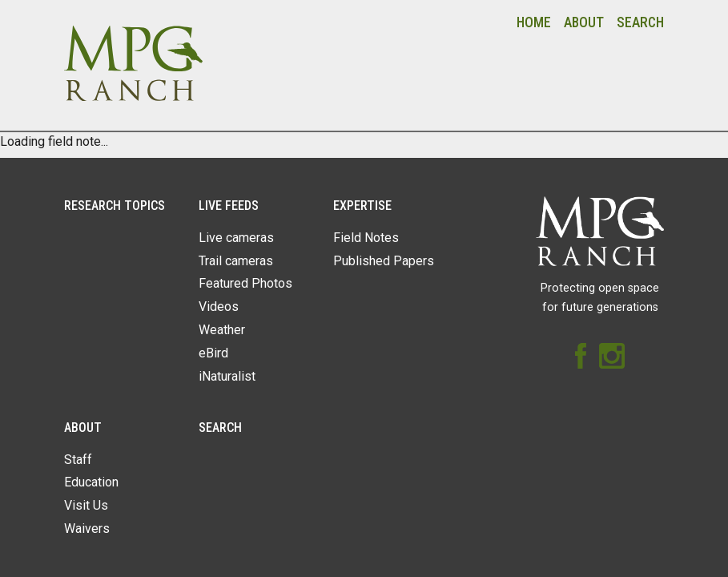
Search (640, 22)
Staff (78, 460)
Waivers (87, 529)
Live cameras (236, 238)
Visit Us (86, 505)
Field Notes (366, 238)
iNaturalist (227, 376)
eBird (213, 353)
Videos (219, 307)
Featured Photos (245, 283)
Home (534, 22)
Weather (222, 330)
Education (91, 482)
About (584, 22)
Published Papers (384, 261)
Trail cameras (236, 261)
